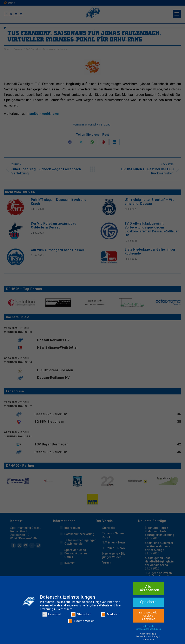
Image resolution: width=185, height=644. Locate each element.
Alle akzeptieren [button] (150, 588)
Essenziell (52, 614)
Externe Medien (81, 621)
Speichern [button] (148, 602)
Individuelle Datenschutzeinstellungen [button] (148, 628)
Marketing (111, 614)
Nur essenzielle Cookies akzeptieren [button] (148, 616)
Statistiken (81, 614)
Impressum (148, 639)
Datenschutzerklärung (147, 636)
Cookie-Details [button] (147, 634)
